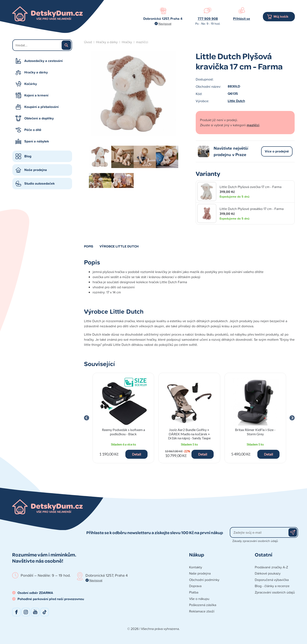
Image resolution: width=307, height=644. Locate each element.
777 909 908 (208, 19)
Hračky (127, 42)
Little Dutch (236, 101)
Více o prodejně (277, 151)
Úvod (88, 42)
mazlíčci (142, 42)
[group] (123, 418)
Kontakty (196, 567)
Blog (28, 156)
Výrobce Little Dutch (119, 246)
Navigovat (165, 24)
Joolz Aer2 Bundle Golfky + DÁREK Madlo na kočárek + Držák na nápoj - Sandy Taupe (189, 434)
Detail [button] (136, 454)
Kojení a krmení (36, 95)
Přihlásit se (242, 19)
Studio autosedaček (40, 183)
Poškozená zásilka (203, 605)
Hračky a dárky (36, 72)
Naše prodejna (36, 170)
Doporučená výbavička (272, 580)
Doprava (195, 586)
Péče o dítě (33, 130)
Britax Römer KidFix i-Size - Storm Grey (255, 432)
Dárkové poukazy (268, 573)
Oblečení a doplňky (39, 118)
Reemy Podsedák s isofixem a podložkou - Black (123, 432)
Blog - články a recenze (272, 586)
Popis (89, 246)
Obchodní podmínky (204, 580)
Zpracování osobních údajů (275, 592)
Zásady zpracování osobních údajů (255, 541)
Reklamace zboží (202, 611)
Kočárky (31, 84)
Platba (194, 592)
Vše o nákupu (199, 599)
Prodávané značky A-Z (271, 567)
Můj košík (281, 17)
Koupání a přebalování (41, 107)
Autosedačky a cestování (43, 61)
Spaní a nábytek (37, 141)
